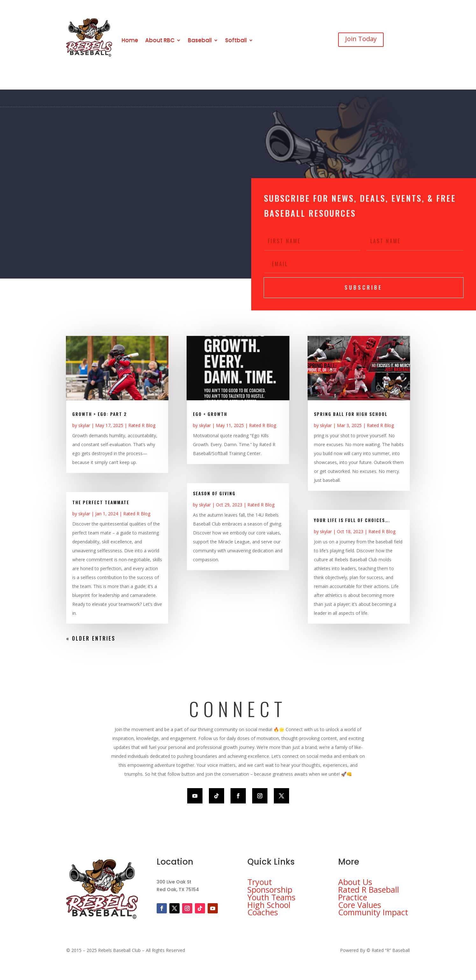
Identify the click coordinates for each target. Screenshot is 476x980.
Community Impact (373, 912)
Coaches (263, 912)
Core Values (360, 905)
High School (269, 905)
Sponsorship (270, 889)
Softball (236, 40)
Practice (353, 897)
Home (130, 40)
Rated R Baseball (369, 889)
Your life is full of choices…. (352, 520)
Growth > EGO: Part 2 (99, 414)
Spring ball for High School (351, 414)
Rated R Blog (142, 425)
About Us (355, 882)
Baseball (200, 40)
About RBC (160, 40)
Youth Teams (271, 897)
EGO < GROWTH (210, 414)
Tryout (260, 882)
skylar (84, 425)
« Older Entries (91, 638)
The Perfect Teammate (101, 502)
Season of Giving (214, 493)
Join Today (361, 39)
